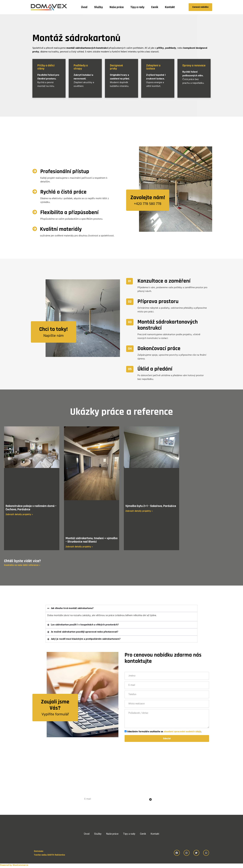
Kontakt (170, 7)
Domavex (39, 852)
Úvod (84, 7)
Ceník (155, 7)
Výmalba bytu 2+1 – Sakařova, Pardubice (151, 506)
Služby (98, 7)
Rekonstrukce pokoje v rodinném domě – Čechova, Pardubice (31, 508)
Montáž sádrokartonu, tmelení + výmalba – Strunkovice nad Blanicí (92, 540)
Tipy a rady (137, 7)
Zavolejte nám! (148, 198)
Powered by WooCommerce (14, 866)
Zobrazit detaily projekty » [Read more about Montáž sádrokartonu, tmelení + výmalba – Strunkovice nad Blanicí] (79, 547)
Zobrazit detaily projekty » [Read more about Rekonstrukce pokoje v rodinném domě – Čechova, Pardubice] (19, 514)
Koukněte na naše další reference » (22, 565)
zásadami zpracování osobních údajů (182, 732)
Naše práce (117, 7)
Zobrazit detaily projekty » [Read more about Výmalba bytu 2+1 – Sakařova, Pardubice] (139, 511)
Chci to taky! (53, 329)
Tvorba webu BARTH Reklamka (49, 856)
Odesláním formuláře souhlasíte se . (164, 732)
